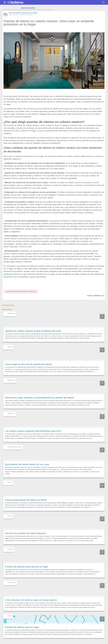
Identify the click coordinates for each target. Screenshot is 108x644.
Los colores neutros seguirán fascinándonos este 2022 (33, 427)
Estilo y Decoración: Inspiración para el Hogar (23, 13)
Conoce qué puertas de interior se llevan (26, 496)
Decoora (10, 343)
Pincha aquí (32, 288)
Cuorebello (10, 545)
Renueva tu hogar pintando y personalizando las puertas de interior (40, 394)
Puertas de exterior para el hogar (22, 623)
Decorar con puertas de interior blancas (25, 529)
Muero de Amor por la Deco (15, 443)
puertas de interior (11, 274)
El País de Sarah (12, 579)
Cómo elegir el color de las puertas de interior (28, 360)
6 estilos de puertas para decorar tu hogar (27, 563)
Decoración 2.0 (11, 309)
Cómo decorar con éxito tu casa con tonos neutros (31, 596)
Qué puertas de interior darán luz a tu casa (27, 461)
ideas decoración (28, 8)
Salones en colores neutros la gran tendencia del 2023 (33, 327)
